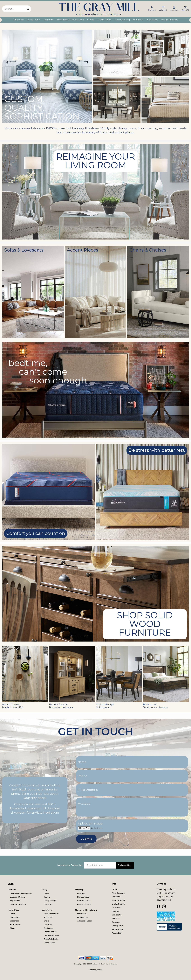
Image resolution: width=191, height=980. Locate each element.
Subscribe (125, 865)
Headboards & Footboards (21, 893)
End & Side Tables (51, 939)
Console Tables (84, 901)
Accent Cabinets (84, 904)
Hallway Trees (83, 897)
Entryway (19, 20)
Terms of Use (117, 929)
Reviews (115, 911)
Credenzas (14, 921)
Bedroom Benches (18, 904)
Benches (81, 893)
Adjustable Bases (84, 921)
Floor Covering (122, 20)
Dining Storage (50, 901)
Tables (46, 893)
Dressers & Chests (17, 897)
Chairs (13, 928)
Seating (47, 897)
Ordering (116, 922)
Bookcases (15, 917)
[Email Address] (132, 790)
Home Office (104, 20)
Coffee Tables (49, 943)
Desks (13, 914)
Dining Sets (48, 904)
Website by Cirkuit (96, 970)
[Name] (132, 762)
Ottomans (48, 925)
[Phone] (132, 776)
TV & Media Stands (51, 935)
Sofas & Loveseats (51, 914)
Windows (138, 20)
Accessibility (117, 933)
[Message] (132, 807)
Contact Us (117, 915)
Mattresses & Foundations (70, 20)
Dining (91, 20)
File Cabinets (15, 925)
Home (115, 889)
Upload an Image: (90, 824)
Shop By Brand (118, 900)
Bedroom (48, 20)
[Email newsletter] (101, 865)
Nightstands (15, 901)
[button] (152, 9)
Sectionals (48, 917)
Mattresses (82, 914)
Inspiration (152, 20)
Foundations (83, 917)
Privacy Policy (118, 926)
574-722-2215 (164, 900)
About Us (116, 919)
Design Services (169, 20)
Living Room (33, 20)
